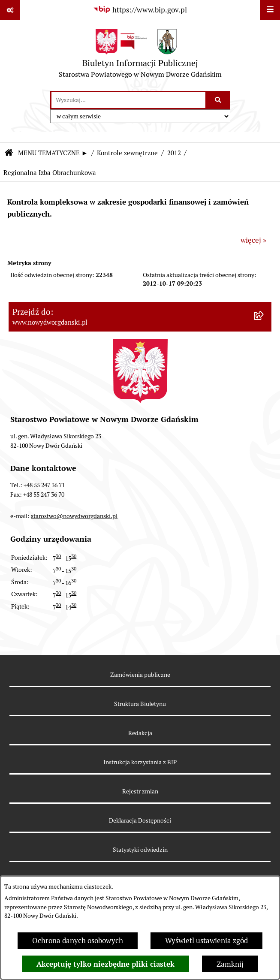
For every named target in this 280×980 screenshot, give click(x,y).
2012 (174, 153)
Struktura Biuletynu (140, 704)
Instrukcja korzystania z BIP (140, 762)
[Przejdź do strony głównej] (140, 56)
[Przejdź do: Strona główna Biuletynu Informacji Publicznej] (9, 153)
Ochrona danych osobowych (78, 941)
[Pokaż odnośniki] (10, 10)
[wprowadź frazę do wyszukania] (128, 100)
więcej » (253, 240)
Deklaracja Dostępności (140, 820)
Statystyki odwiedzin (140, 850)
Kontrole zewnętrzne (127, 153)
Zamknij (230, 964)
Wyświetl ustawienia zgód (206, 941)
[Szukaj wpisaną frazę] (218, 100)
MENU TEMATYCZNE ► (53, 153)
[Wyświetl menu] (270, 10)
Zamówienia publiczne (140, 675)
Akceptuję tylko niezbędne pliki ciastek (105, 964)
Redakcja (140, 733)
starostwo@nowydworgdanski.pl (74, 516)
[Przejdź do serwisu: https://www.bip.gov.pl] (140, 10)
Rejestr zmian (140, 791)
